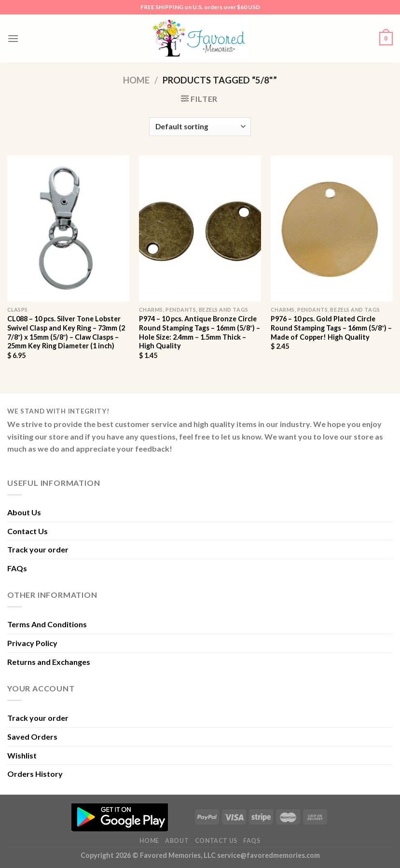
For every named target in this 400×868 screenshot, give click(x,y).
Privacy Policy (32, 643)
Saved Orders (32, 737)
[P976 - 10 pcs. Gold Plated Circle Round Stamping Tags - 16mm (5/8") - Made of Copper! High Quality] (332, 229)
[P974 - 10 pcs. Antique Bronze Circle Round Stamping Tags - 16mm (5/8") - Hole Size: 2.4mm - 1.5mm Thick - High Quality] (200, 229)
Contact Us (28, 531)
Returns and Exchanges (49, 662)
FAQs (17, 568)
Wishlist (22, 755)
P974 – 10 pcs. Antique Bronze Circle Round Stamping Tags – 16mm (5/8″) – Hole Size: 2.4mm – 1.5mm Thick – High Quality (200, 332)
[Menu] (13, 38)
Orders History (35, 774)
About (177, 841)
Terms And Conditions (47, 624)
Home (136, 80)
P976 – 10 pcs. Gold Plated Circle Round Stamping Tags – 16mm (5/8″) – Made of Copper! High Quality (331, 328)
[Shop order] (200, 127)
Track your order (38, 549)
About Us (24, 512)
